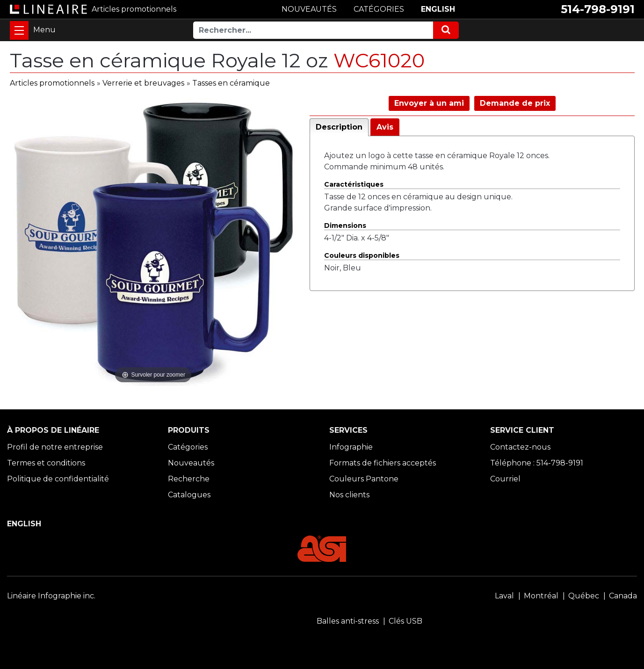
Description (339, 127)
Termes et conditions (46, 463)
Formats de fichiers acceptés (383, 463)
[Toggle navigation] (19, 30)
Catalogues (189, 495)
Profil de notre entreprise (55, 447)
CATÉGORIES (379, 9)
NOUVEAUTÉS (309, 9)
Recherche (189, 479)
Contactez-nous (520, 447)
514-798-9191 (598, 9)
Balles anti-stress (348, 621)
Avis (385, 127)
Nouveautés (191, 463)
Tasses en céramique (231, 83)
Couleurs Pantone (364, 479)
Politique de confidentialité (58, 479)
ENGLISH (438, 9)
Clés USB (405, 621)
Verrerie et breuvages (143, 83)
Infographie (351, 447)
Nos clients (349, 495)
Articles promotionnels (52, 83)
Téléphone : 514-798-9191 (537, 463)
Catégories (188, 447)
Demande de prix (515, 103)
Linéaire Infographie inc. (51, 596)
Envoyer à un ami (429, 103)
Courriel (505, 479)
